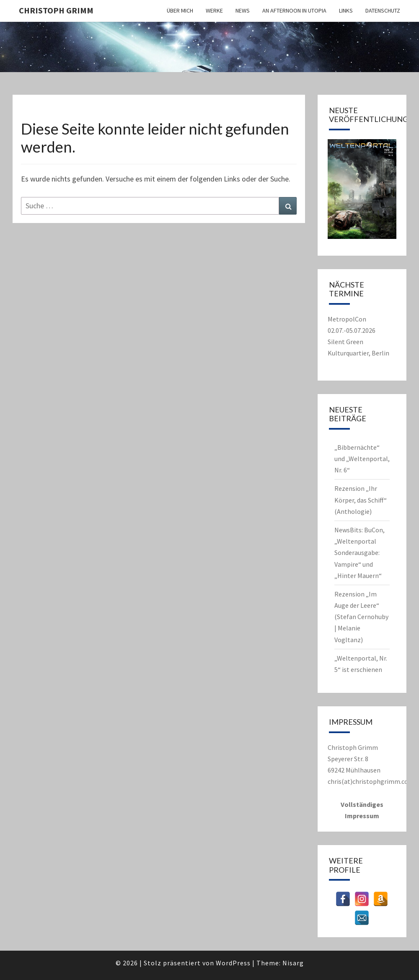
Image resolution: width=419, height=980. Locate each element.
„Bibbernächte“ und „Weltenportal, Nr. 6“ (362, 459)
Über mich (180, 10)
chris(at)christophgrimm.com (371, 781)
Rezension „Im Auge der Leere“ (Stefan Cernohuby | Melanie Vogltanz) (361, 617)
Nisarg (293, 963)
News (243, 10)
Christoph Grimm (56, 10)
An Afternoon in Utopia (294, 10)
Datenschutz (383, 10)
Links (346, 10)
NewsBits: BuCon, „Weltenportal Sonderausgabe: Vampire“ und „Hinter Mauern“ (360, 553)
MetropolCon (347, 319)
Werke (214, 10)
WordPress (233, 963)
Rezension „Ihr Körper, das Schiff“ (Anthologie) (361, 500)
